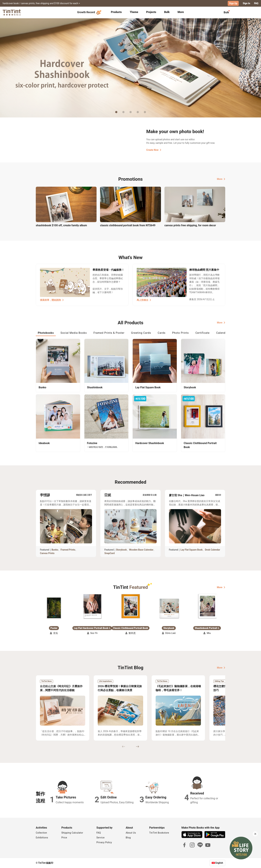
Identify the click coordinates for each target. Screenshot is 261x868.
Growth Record (90, 12)
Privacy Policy (104, 842)
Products (116, 12)
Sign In (246, 3)
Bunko (55, 550)
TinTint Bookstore (159, 833)
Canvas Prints (47, 553)
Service (100, 838)
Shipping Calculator (72, 833)
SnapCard (109, 553)
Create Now (154, 150)
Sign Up (233, 3)
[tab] (116, 12)
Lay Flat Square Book (192, 550)
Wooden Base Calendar (141, 550)
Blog (128, 838)
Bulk (167, 12)
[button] (54, 608)
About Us (131, 833)
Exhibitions (42, 838)
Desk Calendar (212, 550)
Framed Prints (68, 550)
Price (64, 838)
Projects (151, 12)
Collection (41, 833)
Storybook (121, 550)
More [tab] (181, 12)
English (219, 863)
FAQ (256, 3)
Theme (134, 12)
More (221, 179)
